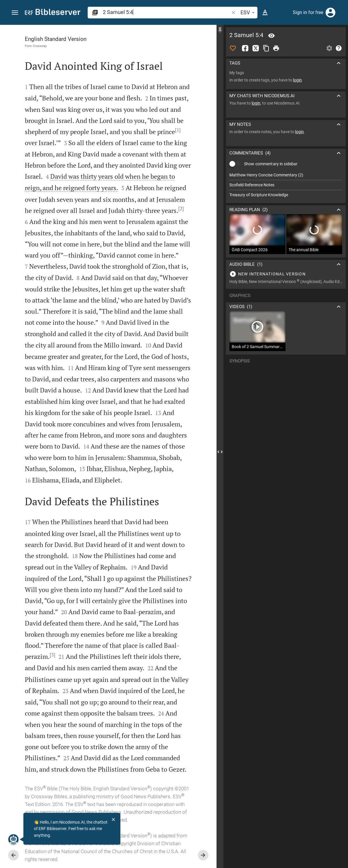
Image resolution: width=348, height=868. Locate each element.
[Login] (330, 13)
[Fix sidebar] (220, 30)
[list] (286, 185)
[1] (178, 130)
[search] (167, 12)
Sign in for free (308, 12)
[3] (52, 655)
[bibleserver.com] (53, 13)
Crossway (40, 46)
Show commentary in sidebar (271, 164)
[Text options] (265, 13)
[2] (181, 209)
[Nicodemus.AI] (13, 839)
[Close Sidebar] (220, 452)
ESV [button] (249, 13)
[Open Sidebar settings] (329, 48)
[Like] (233, 48)
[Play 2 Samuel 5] (286, 274)
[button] (15, 13)
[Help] (339, 48)
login (297, 80)
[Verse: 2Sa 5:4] (271, 36)
